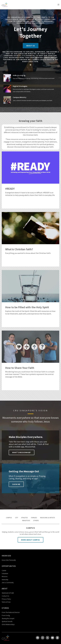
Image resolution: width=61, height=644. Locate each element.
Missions (5, 576)
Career (4, 570)
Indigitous (26, 520)
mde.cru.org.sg (19, 75)
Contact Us (5, 596)
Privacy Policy (6, 599)
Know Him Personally (9, 560)
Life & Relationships (8, 624)
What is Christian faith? (19, 249)
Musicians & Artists (48, 518)
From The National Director (11, 612)
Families (34, 518)
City (17, 518)
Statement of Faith (8, 593)
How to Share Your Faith (20, 368)
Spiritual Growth (7, 621)
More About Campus (30, 540)
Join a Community (8, 583)
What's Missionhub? (22, 452)
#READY (10, 189)
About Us (31, 46)
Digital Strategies (20, 86)
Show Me (16, 484)
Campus (9, 518)
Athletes (25, 518)
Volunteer (5, 573)
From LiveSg (6, 615)
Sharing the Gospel (8, 618)
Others (36, 520)
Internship (5, 580)
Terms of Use (6, 602)
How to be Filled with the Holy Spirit (27, 307)
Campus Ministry (20, 97)
